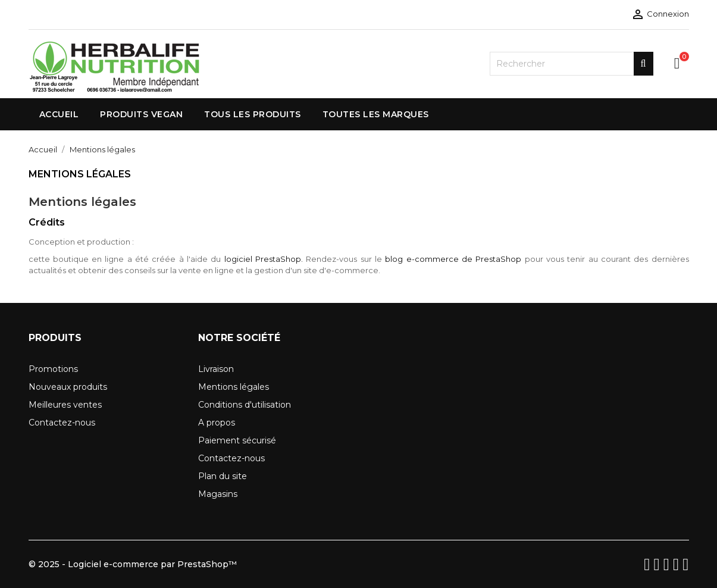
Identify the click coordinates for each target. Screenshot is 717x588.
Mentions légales (234, 387)
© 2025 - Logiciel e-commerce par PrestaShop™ (133, 564)
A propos (217, 423)
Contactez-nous (62, 423)
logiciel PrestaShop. (265, 259)
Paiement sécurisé (237, 440)
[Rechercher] (572, 64)
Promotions (53, 369)
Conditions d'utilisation (245, 405)
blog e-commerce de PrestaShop (453, 259)
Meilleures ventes (65, 405)
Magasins (218, 494)
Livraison (216, 369)
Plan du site (223, 476)
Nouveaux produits (68, 387)
